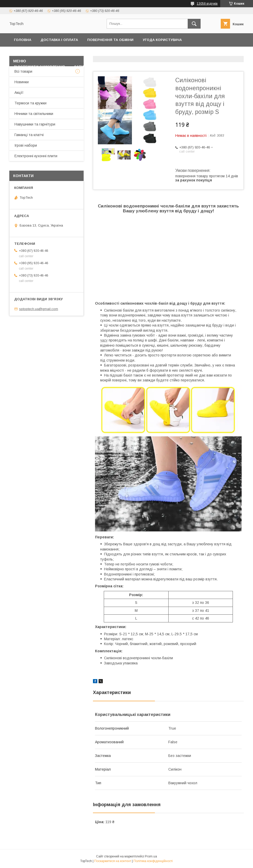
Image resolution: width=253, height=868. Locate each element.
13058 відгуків (207, 4)
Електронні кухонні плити (36, 156)
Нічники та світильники (34, 114)
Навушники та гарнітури (35, 124)
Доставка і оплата (59, 40)
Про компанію (224, 53)
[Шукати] (194, 24)
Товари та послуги (128, 53)
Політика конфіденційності (42, 53)
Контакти (90, 53)
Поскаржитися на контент (113, 861)
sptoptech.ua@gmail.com (39, 309)
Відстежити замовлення (39, 67)
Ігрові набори (26, 145)
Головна (23, 40)
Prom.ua (151, 856)
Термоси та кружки (30, 103)
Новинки (22, 82)
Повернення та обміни (110, 40)
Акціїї (19, 93)
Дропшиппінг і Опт (181, 53)
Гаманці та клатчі (29, 135)
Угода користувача (162, 40)
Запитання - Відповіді (96, 67)
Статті (134, 67)
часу (104, 340)
